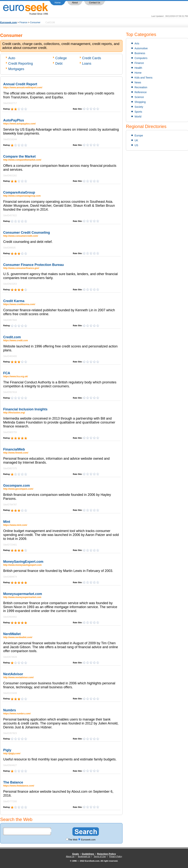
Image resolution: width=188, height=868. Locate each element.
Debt (59, 64)
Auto (12, 58)
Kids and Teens (143, 78)
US (136, 145)
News (138, 82)
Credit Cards (92, 58)
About (75, 3)
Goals (75, 854)
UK (136, 140)
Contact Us (94, 3)
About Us (70, 856)
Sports (138, 112)
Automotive (141, 48)
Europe (139, 135)
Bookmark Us (84, 856)
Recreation (141, 87)
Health (138, 68)
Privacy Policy (116, 856)
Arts (137, 43)
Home (58, 3)
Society (139, 107)
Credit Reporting (21, 64)
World (138, 117)
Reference (141, 92)
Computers (141, 58)
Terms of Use (100, 856)
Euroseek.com (9, 22)
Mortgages (16, 69)
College (61, 58)
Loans (87, 64)
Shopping (140, 102)
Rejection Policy (106, 854)
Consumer (35, 22)
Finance (24, 22)
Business (140, 53)
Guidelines (88, 854)
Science (139, 97)
